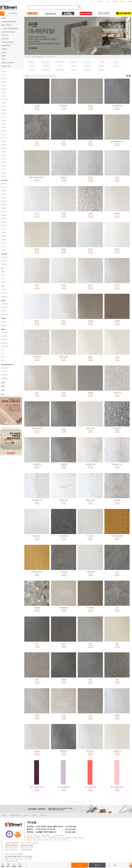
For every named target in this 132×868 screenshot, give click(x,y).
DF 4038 (37, 106)
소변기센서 (4, 371)
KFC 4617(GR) (64, 106)
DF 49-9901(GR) (90, 572)
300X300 (3, 208)
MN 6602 (37, 249)
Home (27, 57)
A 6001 (64, 321)
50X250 (3, 250)
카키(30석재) (90, 608)
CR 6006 (117, 321)
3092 (117, 643)
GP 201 (117, 177)
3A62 (117, 679)
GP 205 (90, 249)
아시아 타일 (50, 57)
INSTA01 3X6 (37, 536)
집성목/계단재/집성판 (8, 32)
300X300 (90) (46, 70)
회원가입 (100, 1)
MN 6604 (64, 249)
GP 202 (90, 177)
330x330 (3, 103)
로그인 (93, 1)
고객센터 (122, 1)
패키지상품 (4, 333)
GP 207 (37, 321)
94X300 (3, 243)
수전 (2, 350)
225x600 (3, 131)
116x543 (3, 166)
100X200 (3, 239)
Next (103, 36)
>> (89, 802)
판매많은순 (28, 76)
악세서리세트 (4, 346)
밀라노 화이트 (90, 428)
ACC (2, 353)
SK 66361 (117, 715)
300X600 (3, 205)
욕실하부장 (4, 304)
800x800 (3, 184)
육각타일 (3, 261)
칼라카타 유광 (90, 500)
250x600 (3, 124)
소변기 (3, 275)
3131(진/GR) (64, 572)
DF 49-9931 (90, 536)
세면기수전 (4, 293)
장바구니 (107, 1)
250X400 (3, 211)
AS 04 (64, 428)
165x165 (3, 152)
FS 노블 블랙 (64, 464)
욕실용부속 (4, 368)
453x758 (3, 75)
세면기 (3, 279)
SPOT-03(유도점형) (117, 536)
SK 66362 (37, 751)
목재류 (4, 18)
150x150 (3, 162)
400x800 (3, 92)
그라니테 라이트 (37, 357)
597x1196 (3, 71)
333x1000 (3, 96)
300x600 (3, 110)
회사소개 (4, 815)
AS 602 (90, 357)
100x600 (3, 173)
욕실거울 (3, 311)
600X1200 (3, 187)
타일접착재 (4, 378)
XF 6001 (64, 285)
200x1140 (3, 138)
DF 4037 (90, 106)
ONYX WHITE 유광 (37, 500)
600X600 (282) (60, 62)
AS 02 (64, 392)
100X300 (3, 236)
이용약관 (26, 815)
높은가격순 (44, 76)
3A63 (90, 141)
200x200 (3, 145)
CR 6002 (90, 321)
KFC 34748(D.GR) (117, 106)
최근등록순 (52, 76)
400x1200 (3, 89)
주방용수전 (4, 296)
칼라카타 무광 (64, 500)
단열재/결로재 (6, 45)
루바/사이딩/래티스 (8, 42)
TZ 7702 (117, 285)
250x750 (3, 117)
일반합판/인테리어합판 (9, 22)
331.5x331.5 (4, 99)
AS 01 (37, 392)
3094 (64, 643)
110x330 (3, 169)
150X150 (3, 225)
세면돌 (3, 282)
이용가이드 (43, 815)
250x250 (3, 127)
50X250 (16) (74, 62)
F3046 (64, 715)
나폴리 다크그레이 (37, 428)
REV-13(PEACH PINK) (117, 787)
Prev (62, 36)
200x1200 (3, 134)
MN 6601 (117, 213)
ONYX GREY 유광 (117, 464)
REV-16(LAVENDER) (64, 787)
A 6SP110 (117, 249)
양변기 (3, 272)
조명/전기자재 (6, 66)
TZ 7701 (90, 285)
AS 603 (117, 357)
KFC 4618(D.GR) (64, 536)
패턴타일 (3, 264)
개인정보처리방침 (15, 815)
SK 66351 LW (90, 751)
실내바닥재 (5, 39)
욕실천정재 (4, 375)
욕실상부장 (4, 307)
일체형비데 (4, 339)
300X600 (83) (60, 70)
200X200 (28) (88, 66)
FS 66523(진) (117, 428)
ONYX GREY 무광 (90, 464)
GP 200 (37, 213)
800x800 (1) (32, 62)
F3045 (37, 715)
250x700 (3, 120)
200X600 (3, 215)
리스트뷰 (127, 76)
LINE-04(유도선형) (37, 572)
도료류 (4, 59)
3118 (117, 572)
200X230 (3, 218)
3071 (37, 141)
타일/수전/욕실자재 (8, 63)
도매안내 (130, 1)
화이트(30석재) (64, 608)
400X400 (3, 201)
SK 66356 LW (64, 751)
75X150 (3, 246)
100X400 (3, 232)
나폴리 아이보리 (64, 357)
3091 (37, 679)
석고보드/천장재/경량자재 (10, 28)
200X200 (3, 222)
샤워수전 (3, 289)
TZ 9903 (90, 213)
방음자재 (4, 49)
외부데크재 (5, 35)
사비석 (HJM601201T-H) (117, 141)
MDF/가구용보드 (7, 25)
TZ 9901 (64, 213)
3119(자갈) (37, 608)
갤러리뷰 (130, 76)
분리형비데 (4, 343)
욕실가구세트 (4, 314)
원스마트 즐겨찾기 (5, 1)
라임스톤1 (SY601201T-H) (37, 177)
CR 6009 (90, 392)
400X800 (3, 198)
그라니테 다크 (117, 392)
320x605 (3, 106)
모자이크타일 (4, 257)
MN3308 (64, 679)
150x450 (3, 159)
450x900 (3, 82)
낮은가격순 (36, 76)
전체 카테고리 (14, 13)
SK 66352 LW (117, 751)
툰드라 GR (64, 177)
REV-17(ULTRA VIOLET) (37, 787)
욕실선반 (3, 322)
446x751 (3, 85)
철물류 (4, 56)
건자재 (4, 52)
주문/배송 (115, 1)
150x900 (3, 155)
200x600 (3, 141)
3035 (64, 141)
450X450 (3, 194)
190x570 (3, 148)
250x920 (3, 113)
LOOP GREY (117, 500)
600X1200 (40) (46, 62)
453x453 (3, 78)
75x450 (3, 176)
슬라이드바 (4, 336)
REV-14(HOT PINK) (90, 787)
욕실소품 (3, 325)
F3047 (90, 715)
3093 (90, 643)
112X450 (3, 229)
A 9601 (37, 285)
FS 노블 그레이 (37, 464)
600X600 (3, 191)
